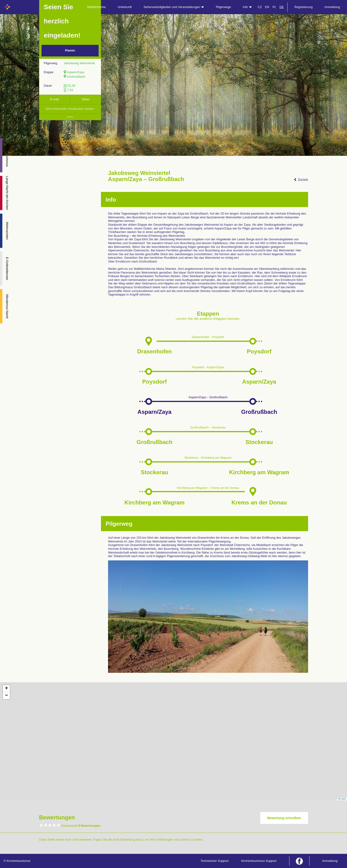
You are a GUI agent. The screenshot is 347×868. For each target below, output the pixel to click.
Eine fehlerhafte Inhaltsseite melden (70, 109)
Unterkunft (125, 7)
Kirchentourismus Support (259, 861)
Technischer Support (215, 861)
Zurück (301, 180)
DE (282, 7)
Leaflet (342, 799)
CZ (260, 7)
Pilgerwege (223, 7)
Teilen (85, 99)
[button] (6, 689)
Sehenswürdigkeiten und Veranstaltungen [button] (174, 7)
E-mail (54, 99)
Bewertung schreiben (284, 818)
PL (274, 7)
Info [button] (247, 7)
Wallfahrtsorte (96, 7)
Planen (70, 50)
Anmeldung (332, 7)
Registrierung (303, 7)
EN (267, 7)
